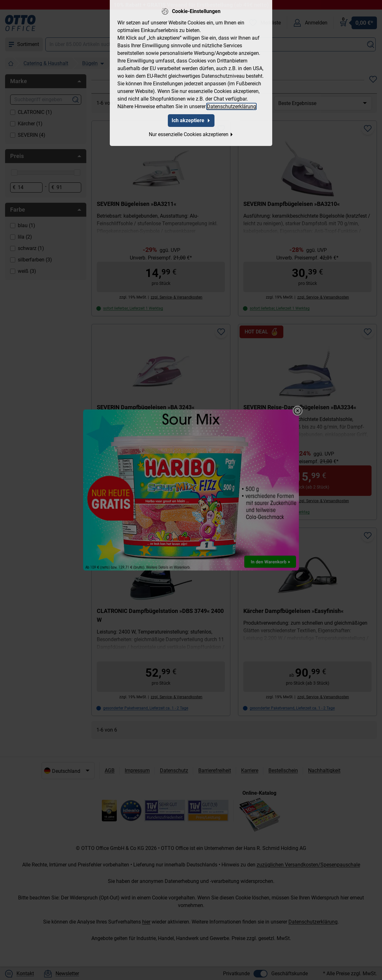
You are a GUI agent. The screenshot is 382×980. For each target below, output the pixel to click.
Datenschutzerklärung (231, 103)
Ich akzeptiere (191, 117)
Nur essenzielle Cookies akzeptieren (191, 131)
